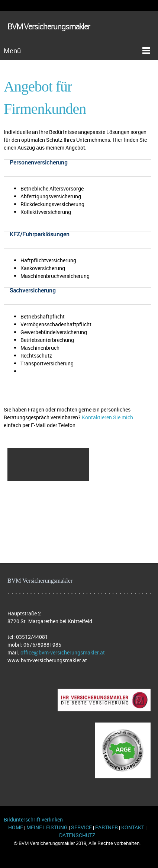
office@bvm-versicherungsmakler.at (63, 652)
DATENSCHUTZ (77, 835)
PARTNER (107, 827)
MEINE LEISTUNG (47, 827)
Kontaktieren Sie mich (107, 417)
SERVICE (82, 827)
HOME (16, 827)
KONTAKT (134, 827)
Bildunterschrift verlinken (33, 819)
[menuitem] (48, 456)
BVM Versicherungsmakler (49, 27)
